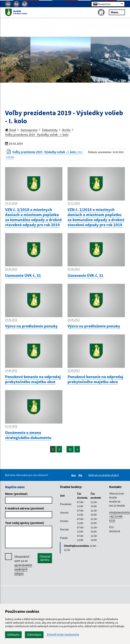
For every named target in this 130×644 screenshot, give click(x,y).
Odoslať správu (45, 558)
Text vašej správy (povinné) (25, 523)
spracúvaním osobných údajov (23, 569)
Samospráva (29, 130)
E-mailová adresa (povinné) (25, 508)
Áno (74, 475)
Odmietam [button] (34, 635)
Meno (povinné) (16, 494)
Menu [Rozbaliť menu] (117, 12)
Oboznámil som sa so (23, 565)
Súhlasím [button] (13, 635)
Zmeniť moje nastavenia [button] (63, 634)
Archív (66, 130)
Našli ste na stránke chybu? (104, 475)
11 (70, 449)
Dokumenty (50, 130)
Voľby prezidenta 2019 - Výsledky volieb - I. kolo (37, 135)
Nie (81, 475)
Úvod (10, 130)
